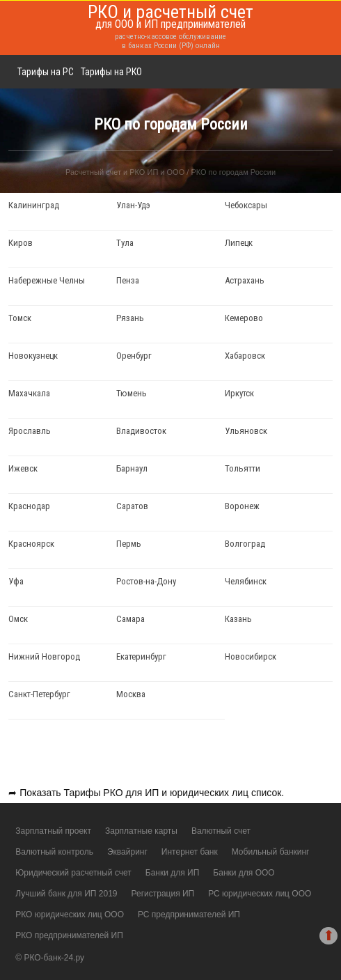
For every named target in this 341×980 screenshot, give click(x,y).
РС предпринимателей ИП (189, 915)
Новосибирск (251, 656)
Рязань (130, 318)
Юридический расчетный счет (73, 873)
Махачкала (29, 393)
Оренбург (134, 356)
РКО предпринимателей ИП (69, 935)
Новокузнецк (33, 356)
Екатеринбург (141, 656)
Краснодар (29, 506)
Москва (131, 694)
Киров (21, 243)
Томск (20, 318)
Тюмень (132, 393)
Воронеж (242, 506)
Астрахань (245, 280)
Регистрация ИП (162, 894)
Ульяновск (246, 431)
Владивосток (141, 431)
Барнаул (132, 468)
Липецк (239, 243)
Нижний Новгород (44, 656)
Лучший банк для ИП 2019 (66, 894)
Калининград (34, 205)
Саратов (132, 506)
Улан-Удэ (133, 205)
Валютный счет (221, 831)
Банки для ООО (244, 873)
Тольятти (243, 468)
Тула (125, 243)
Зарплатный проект (53, 831)
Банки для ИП (173, 873)
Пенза (128, 280)
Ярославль (30, 431)
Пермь (129, 544)
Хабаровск (245, 356)
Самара (130, 619)
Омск (18, 619)
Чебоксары (246, 205)
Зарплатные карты (141, 831)
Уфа (16, 581)
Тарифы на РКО (111, 72)
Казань (238, 619)
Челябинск (246, 581)
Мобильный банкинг (271, 852)
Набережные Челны (47, 280)
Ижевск (23, 468)
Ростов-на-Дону (146, 581)
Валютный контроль (54, 852)
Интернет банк (190, 852)
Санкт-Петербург (39, 694)
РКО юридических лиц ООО (70, 915)
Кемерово (244, 318)
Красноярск (31, 544)
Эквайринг (127, 852)
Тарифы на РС (46, 72)
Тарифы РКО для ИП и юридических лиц (156, 793)
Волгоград (245, 544)
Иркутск (239, 393)
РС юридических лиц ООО (260, 894)
